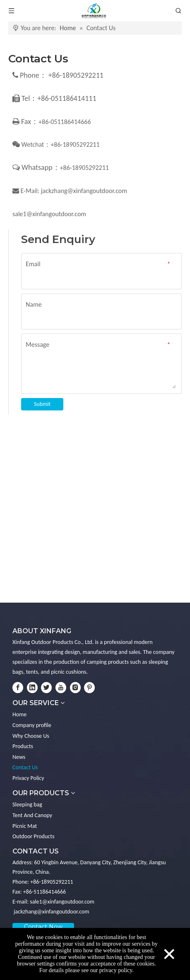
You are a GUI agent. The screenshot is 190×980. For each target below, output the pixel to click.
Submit (42, 404)
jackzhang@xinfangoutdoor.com (84, 191)
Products (23, 746)
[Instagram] (75, 688)
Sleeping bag (27, 805)
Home (19, 714)
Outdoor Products (33, 836)
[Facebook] (18, 688)
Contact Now (43, 927)
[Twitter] (46, 688)
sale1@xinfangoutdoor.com (49, 214)
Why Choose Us (31, 736)
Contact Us (25, 767)
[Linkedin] (32, 688)
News (19, 757)
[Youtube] (61, 688)
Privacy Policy (28, 778)
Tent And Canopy (32, 815)
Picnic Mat (25, 826)
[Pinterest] (89, 688)
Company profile (32, 725)
